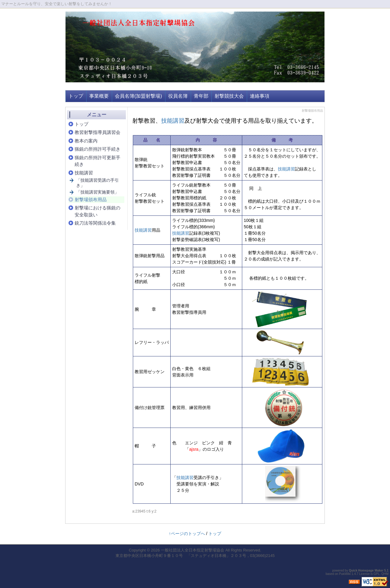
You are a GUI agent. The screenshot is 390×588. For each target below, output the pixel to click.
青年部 (201, 96)
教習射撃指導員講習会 (97, 132)
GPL (377, 574)
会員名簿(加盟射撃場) (138, 96)
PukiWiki (345, 574)
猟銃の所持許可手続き (97, 149)
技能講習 (173, 121)
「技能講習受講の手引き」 (97, 183)
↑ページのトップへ (187, 534)
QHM (385, 574)
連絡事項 (260, 96)
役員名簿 (178, 96)
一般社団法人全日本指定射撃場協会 (193, 550)
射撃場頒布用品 (91, 199)
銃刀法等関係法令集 (95, 223)
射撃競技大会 (229, 96)
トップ (76, 96)
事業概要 (99, 96)
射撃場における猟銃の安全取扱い (97, 211)
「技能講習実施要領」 (97, 192)
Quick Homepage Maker (366, 570)
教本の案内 (86, 141)
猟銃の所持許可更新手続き (97, 161)
